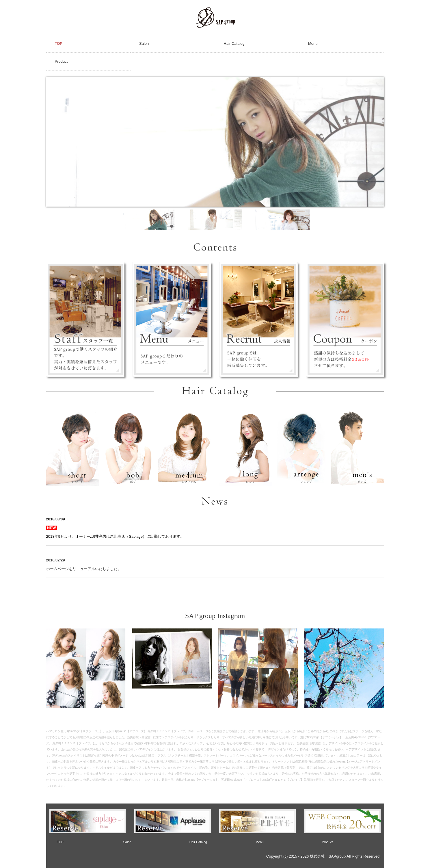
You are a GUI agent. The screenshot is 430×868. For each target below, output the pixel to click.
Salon (144, 43)
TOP (59, 43)
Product (61, 61)
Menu (313, 43)
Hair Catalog (234, 43)
